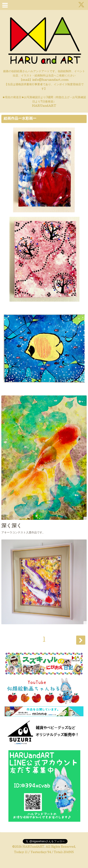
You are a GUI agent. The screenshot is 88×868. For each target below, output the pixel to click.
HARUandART (33, 847)
